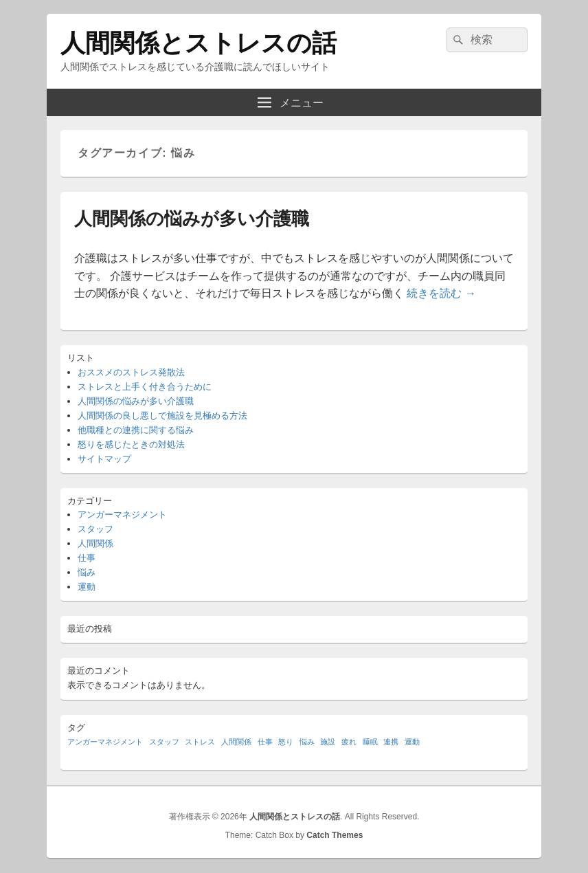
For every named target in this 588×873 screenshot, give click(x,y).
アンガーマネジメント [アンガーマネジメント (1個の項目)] (105, 742)
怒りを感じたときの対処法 (131, 444)
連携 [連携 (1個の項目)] (391, 742)
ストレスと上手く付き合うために (145, 387)
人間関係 (95, 543)
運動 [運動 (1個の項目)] (412, 742)
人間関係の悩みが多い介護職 (192, 219)
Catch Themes (335, 835)
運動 (87, 587)
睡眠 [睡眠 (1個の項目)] (370, 742)
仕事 (87, 558)
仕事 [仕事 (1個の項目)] (265, 742)
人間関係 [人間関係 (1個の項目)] (236, 742)
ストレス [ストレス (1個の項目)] (200, 742)
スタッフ (95, 529)
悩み (87, 572)
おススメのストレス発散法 (131, 372)
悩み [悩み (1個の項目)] (307, 742)
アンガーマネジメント (122, 515)
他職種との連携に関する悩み (136, 430)
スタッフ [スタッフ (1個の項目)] (164, 742)
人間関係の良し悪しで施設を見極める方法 (162, 416)
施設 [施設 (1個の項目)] (328, 742)
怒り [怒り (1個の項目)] (286, 742)
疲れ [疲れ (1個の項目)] (349, 742)
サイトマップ (104, 459)
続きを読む (441, 293)
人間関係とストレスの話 (199, 43)
